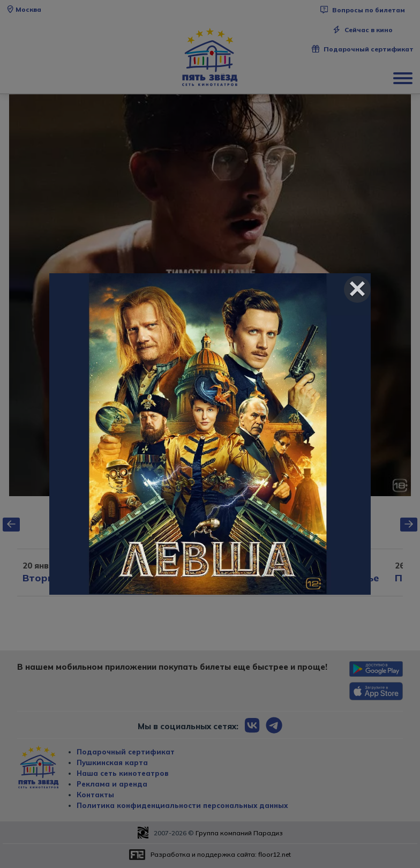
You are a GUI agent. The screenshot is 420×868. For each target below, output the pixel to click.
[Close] (357, 289)
